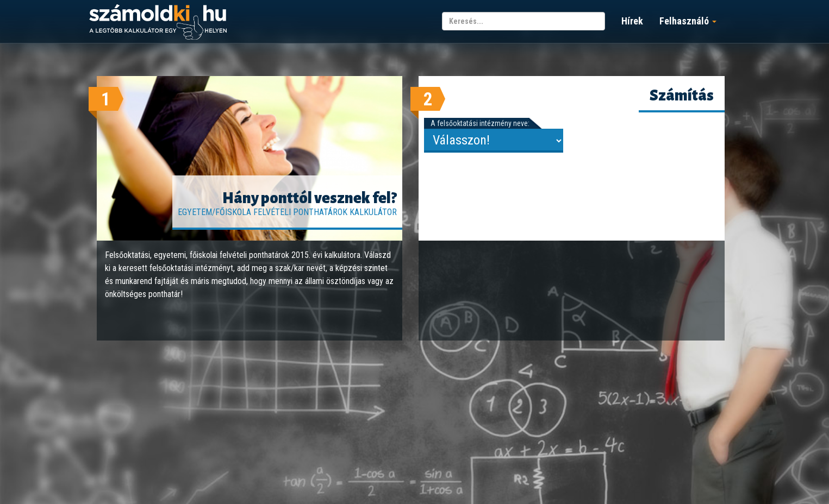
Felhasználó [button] (688, 21)
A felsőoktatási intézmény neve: (480, 123)
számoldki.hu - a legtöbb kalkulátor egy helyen (158, 23)
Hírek (632, 21)
